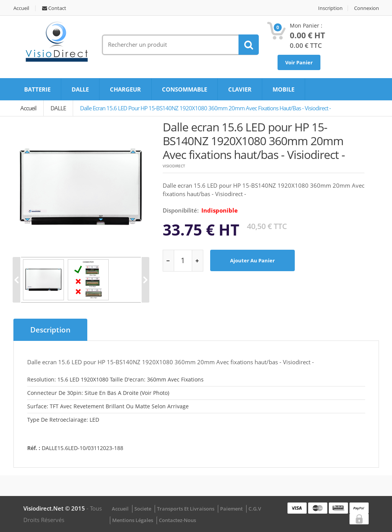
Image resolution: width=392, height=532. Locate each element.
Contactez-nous (177, 520)
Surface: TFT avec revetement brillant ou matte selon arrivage (108, 406)
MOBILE (283, 89)
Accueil (21, 8)
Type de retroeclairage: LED (63, 420)
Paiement (231, 509)
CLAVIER (240, 89)
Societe (143, 509)
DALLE (80, 89)
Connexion (367, 8)
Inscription (330, 8)
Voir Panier (299, 62)
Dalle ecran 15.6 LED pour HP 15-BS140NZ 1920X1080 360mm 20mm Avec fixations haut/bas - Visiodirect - (205, 108)
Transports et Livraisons (186, 509)
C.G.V (255, 509)
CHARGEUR (125, 89)
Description (50, 330)
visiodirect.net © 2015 (55, 508)
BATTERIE (37, 89)
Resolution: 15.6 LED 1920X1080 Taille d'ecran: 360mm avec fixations (115, 379)
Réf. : (34, 448)
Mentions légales (133, 520)
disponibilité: (181, 210)
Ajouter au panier (252, 260)
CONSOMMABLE (185, 89)
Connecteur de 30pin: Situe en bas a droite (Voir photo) (98, 393)
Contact (54, 8)
